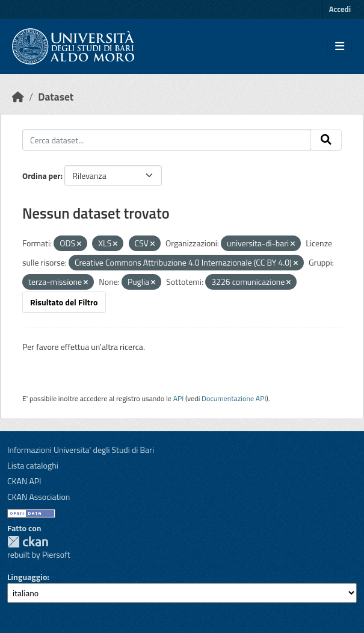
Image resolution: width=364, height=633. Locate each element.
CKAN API (24, 481)
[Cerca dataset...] (167, 140)
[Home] (18, 97)
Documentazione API (234, 398)
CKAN (28, 542)
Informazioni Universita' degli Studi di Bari (81, 450)
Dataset (56, 97)
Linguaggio (27, 577)
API (179, 398)
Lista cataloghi (33, 465)
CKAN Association (39, 497)
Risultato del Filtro (64, 302)
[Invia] (326, 140)
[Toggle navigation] (340, 46)
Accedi (340, 9)
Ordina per (42, 176)
